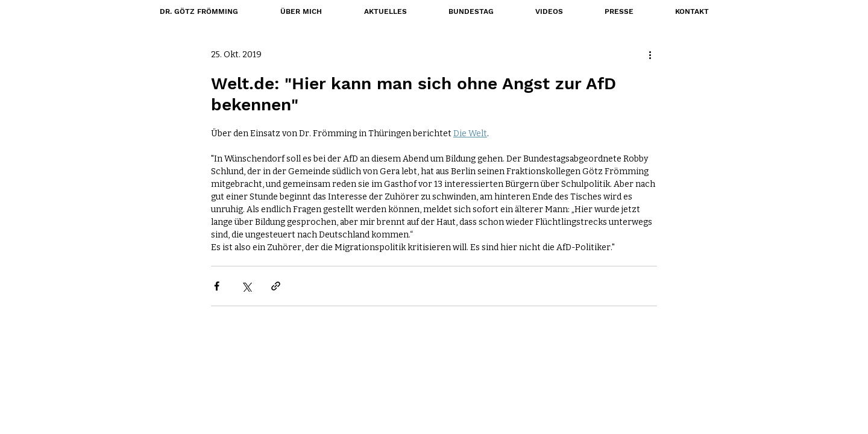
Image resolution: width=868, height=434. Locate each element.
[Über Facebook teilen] (217, 286)
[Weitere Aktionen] (650, 55)
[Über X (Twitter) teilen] (246, 286)
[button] (471, 11)
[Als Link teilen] (276, 286)
